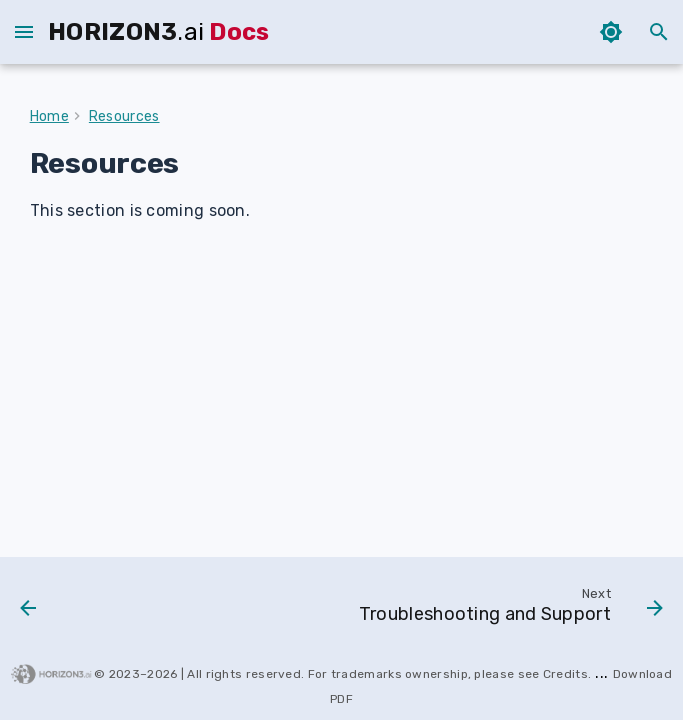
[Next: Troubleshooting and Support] (507, 610)
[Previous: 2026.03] (29, 610)
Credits (565, 674)
